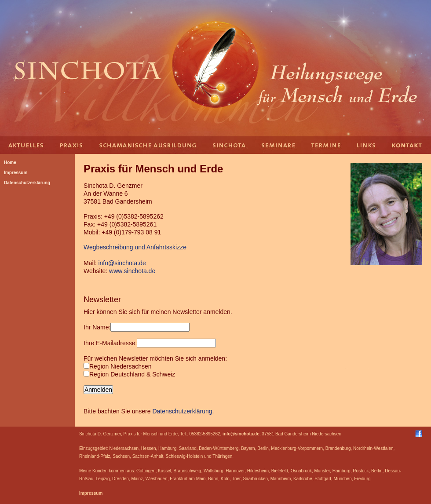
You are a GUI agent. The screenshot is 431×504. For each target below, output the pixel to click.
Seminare (279, 145)
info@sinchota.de (122, 263)
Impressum (91, 493)
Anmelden (98, 390)
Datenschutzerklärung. (183, 411)
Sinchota (229, 145)
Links (367, 145)
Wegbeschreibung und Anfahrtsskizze (135, 247)
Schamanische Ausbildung (147, 145)
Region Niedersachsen (118, 366)
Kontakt (409, 145)
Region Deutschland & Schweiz (129, 374)
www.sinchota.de (132, 271)
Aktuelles (26, 145)
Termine (325, 145)
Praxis (73, 145)
